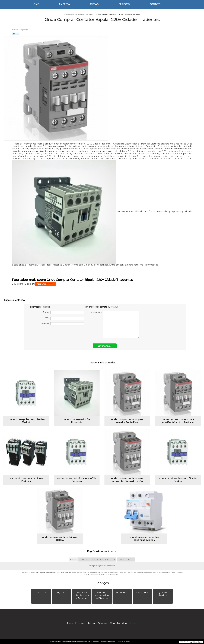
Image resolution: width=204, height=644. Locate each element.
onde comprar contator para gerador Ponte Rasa (127, 421)
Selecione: (74, 559)
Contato (155, 4)
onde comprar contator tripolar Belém (60, 539)
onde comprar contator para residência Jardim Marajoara (178, 421)
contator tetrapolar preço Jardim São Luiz (26, 421)
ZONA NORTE (97, 559)
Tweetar (16, 34)
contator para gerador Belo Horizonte (77, 421)
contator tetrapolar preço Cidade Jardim (178, 480)
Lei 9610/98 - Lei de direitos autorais (108, 574)
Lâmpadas (143, 593)
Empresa (64, 4)
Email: (64, 318)
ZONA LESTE (85, 559)
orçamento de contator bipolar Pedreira (26, 480)
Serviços (124, 4)
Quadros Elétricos (163, 594)
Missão (94, 4)
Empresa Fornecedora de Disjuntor (102, 595)
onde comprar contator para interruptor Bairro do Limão (127, 480)
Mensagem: (115, 325)
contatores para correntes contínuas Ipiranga (144, 539)
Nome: (63, 312)
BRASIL (131, 559)
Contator (41, 593)
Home (35, 4)
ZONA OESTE (110, 559)
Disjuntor (61, 593)
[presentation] (46, 333)
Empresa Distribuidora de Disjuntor (82, 595)
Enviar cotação (105, 346)
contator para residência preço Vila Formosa (77, 480)
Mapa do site (129, 623)
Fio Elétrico (122, 593)
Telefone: (63, 324)
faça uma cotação (45, 284)
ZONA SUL (122, 559)
